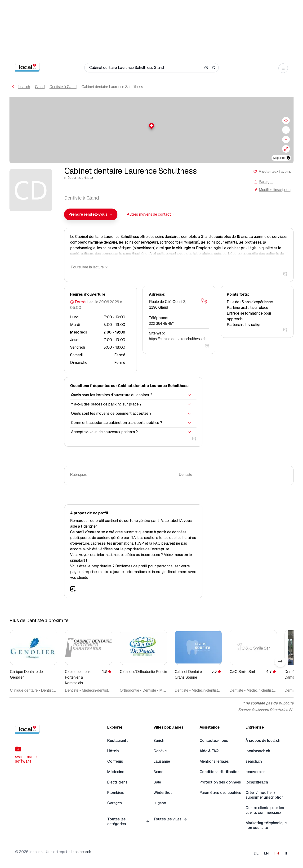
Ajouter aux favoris (275, 171)
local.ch (24, 87)
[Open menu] (283, 68)
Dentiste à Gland (63, 87)
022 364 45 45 (161, 323)
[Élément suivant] (280, 661)
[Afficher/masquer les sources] (288, 158)
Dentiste (186, 474)
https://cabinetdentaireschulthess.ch (178, 339)
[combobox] (91, 214)
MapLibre (279, 158)
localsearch (81, 852)
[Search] (214, 68)
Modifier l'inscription (272, 190)
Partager (263, 182)
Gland (40, 87)
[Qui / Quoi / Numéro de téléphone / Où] (145, 68)
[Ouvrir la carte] (204, 301)
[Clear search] (206, 68)
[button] (151, 126)
